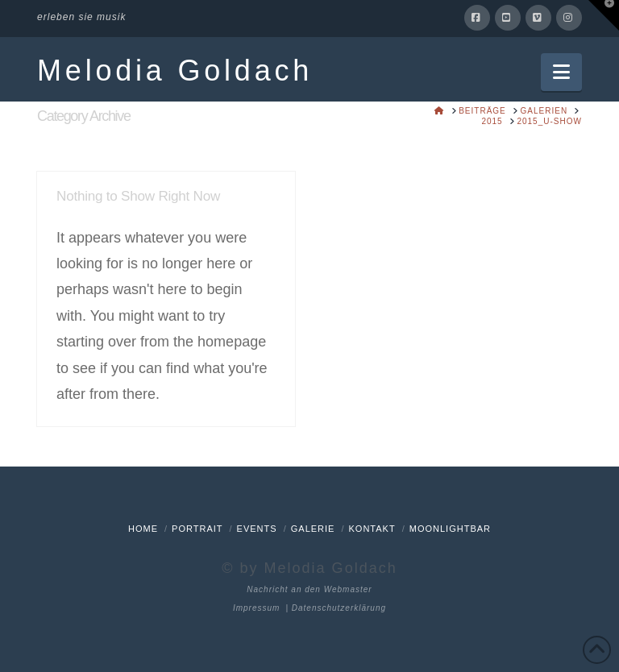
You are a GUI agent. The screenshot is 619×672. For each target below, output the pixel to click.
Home (143, 529)
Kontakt (372, 529)
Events (257, 529)
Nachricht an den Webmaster (309, 589)
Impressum (256, 608)
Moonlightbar (450, 529)
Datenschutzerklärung (339, 608)
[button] (561, 72)
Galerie (313, 529)
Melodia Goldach (175, 71)
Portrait (197, 529)
